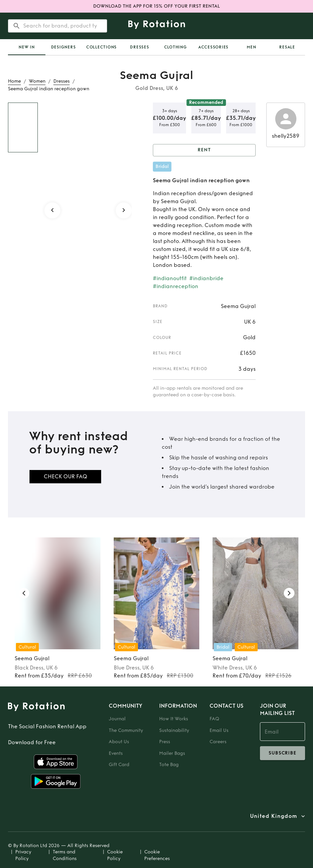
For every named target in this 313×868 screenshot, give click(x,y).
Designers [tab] (63, 47)
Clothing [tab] (176, 47)
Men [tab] (251, 47)
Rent (204, 150)
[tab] (27, 47)
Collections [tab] (101, 47)
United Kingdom (274, 816)
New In (27, 47)
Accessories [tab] (213, 47)
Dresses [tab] (139, 47)
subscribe (282, 753)
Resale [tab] (287, 47)
